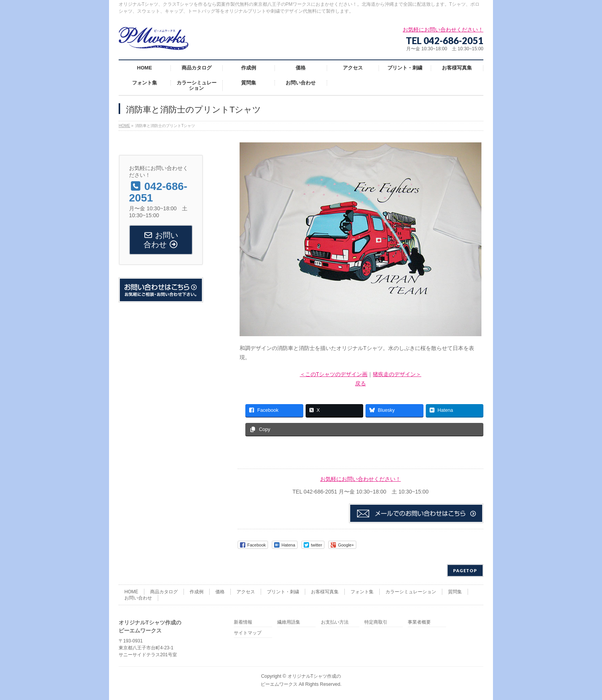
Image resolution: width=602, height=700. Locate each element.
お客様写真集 (325, 592)
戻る (361, 383)
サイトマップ (248, 633)
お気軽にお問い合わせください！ (361, 479)
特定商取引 (376, 622)
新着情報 (243, 622)
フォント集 (362, 592)
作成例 (197, 592)
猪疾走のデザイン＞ (397, 374)
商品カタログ (164, 592)
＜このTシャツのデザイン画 (334, 374)
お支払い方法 (335, 622)
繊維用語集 (289, 622)
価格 (220, 592)
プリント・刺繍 (283, 592)
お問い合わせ (138, 598)
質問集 (455, 592)
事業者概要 (419, 622)
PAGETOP (465, 570)
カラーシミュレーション (411, 592)
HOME (131, 592)
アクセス (246, 592)
